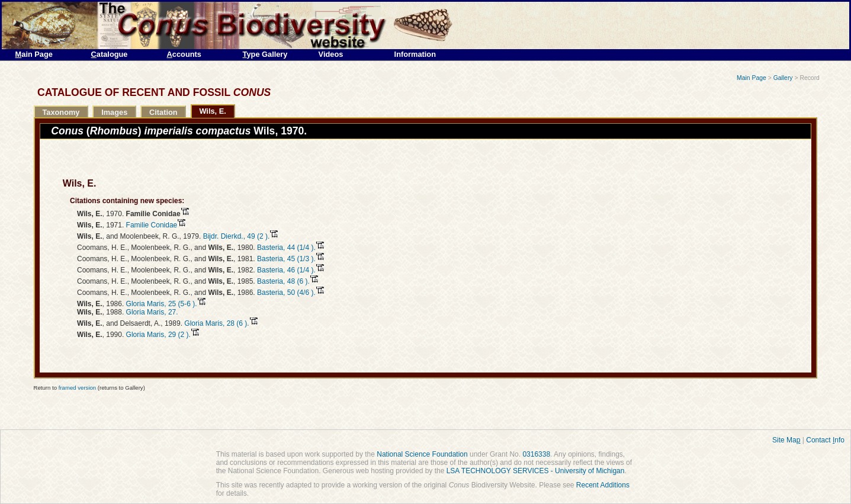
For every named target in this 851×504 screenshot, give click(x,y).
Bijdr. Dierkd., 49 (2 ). (237, 236)
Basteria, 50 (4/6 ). (286, 293)
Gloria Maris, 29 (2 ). (158, 335)
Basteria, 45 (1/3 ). (286, 259)
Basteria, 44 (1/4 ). (286, 248)
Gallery (783, 78)
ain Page (34, 54)
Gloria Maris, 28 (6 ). (216, 323)
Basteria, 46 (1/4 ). (286, 270)
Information (415, 54)
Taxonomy (61, 112)
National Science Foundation (422, 454)
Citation (163, 112)
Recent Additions (603, 485)
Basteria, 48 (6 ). (283, 281)
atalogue (110, 54)
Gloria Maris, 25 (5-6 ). (162, 304)
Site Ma (786, 440)
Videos (331, 54)
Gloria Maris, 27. (152, 312)
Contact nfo (825, 440)
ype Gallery (265, 54)
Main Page (752, 78)
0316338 (536, 454)
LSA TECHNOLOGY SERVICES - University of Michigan (536, 471)
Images (114, 112)
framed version (77, 388)
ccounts (184, 54)
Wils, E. (212, 111)
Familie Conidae (152, 225)
